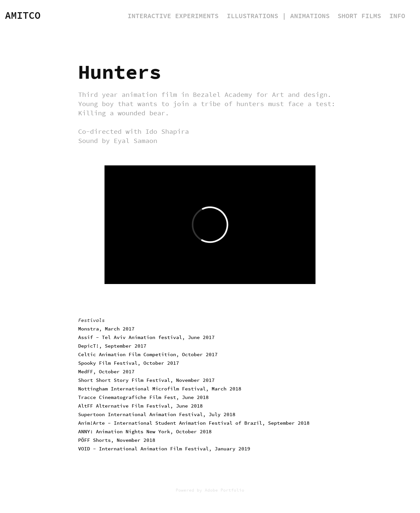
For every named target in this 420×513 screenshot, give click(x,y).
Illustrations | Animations (278, 16)
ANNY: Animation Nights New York (124, 432)
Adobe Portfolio (225, 490)
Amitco (23, 15)
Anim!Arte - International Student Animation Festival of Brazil (170, 423)
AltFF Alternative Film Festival (124, 406)
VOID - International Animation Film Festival (143, 449)
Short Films (359, 16)
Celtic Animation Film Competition (127, 355)
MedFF (86, 372)
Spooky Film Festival (108, 363)
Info (397, 16)
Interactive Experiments (173, 16)
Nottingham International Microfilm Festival (142, 389)
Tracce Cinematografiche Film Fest (127, 397)
